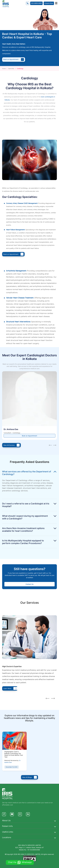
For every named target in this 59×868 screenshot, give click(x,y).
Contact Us (30, 584)
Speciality (11, 69)
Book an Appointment (14, 59)
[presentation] (50, 446)
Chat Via (20, 862)
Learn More (10, 688)
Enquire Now (49, 3)
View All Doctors (11, 445)
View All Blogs (29, 777)
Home (4, 69)
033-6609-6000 (36, 3)
